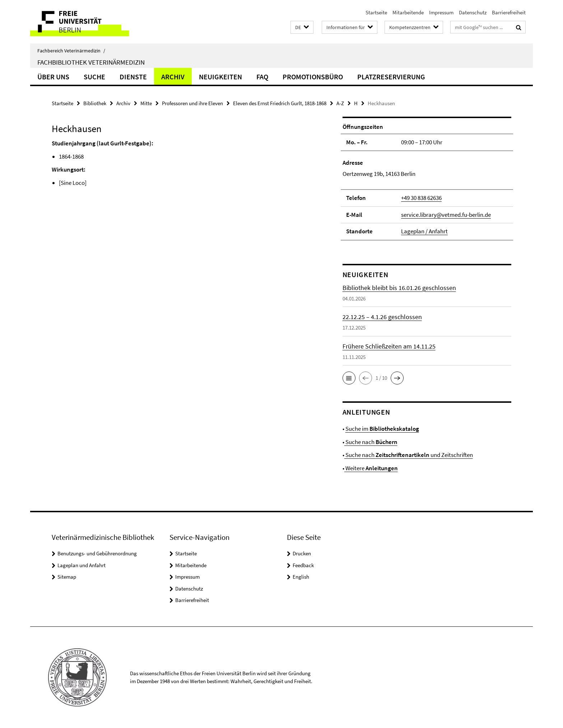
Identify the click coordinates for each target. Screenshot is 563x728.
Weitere (371, 468)
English (301, 577)
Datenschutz (473, 12)
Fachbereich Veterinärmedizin (71, 51)
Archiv (173, 77)
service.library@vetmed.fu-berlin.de (446, 215)
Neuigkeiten (220, 77)
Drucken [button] (302, 553)
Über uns (53, 77)
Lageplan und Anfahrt (82, 565)
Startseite (376, 12)
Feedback (303, 565)
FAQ (262, 77)
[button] (302, 27)
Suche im (382, 429)
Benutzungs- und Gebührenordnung (97, 553)
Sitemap (67, 577)
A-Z (340, 103)
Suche (94, 77)
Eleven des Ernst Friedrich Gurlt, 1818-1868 (280, 103)
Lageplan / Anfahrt (424, 231)
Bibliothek (95, 103)
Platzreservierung (391, 77)
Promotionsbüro (313, 77)
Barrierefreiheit (509, 12)
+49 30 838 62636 (421, 198)
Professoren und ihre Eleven (192, 103)
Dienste (133, 77)
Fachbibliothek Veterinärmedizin (91, 62)
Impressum (441, 12)
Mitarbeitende (408, 12)
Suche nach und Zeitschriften (409, 455)
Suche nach (371, 442)
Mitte (146, 103)
